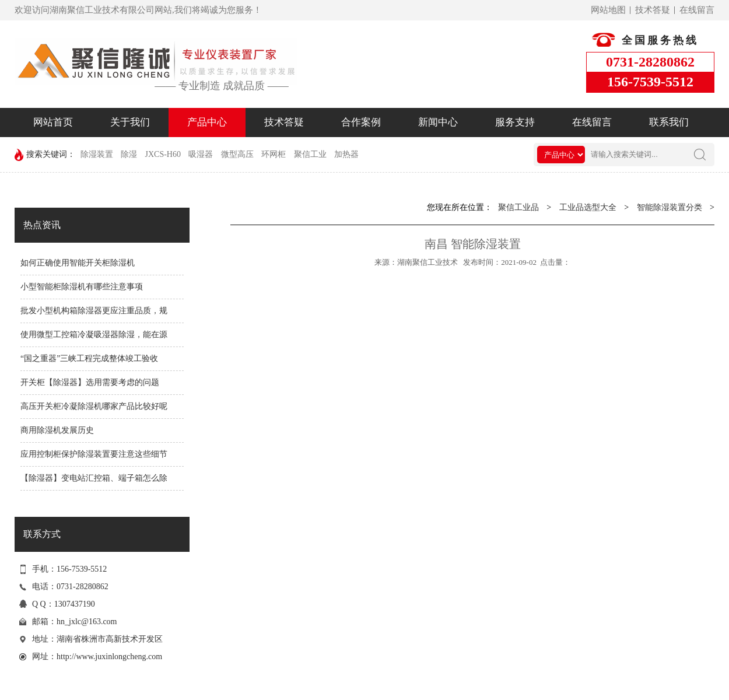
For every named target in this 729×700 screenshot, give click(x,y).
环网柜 (274, 154)
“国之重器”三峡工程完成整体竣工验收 (89, 358)
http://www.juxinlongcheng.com (109, 657)
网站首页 (53, 122)
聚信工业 (310, 154)
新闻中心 (438, 122)
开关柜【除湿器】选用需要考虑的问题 (90, 382)
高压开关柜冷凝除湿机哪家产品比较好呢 (94, 406)
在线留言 (697, 10)
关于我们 (130, 122)
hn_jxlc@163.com (87, 622)
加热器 (346, 154)
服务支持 (515, 122)
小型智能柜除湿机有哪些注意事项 (82, 287)
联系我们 (669, 122)
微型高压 (237, 154)
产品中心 (207, 122)
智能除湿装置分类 (670, 207)
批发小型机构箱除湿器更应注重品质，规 (94, 311)
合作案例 (361, 122)
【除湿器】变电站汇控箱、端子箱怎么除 (94, 478)
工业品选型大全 (588, 207)
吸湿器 (201, 154)
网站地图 (608, 10)
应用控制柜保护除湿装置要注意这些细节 (94, 454)
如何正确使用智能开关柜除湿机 (78, 263)
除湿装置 (97, 154)
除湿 (129, 154)
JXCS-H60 (163, 154)
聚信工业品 (518, 207)
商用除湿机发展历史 (57, 430)
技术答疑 (653, 10)
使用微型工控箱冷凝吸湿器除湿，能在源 (94, 335)
